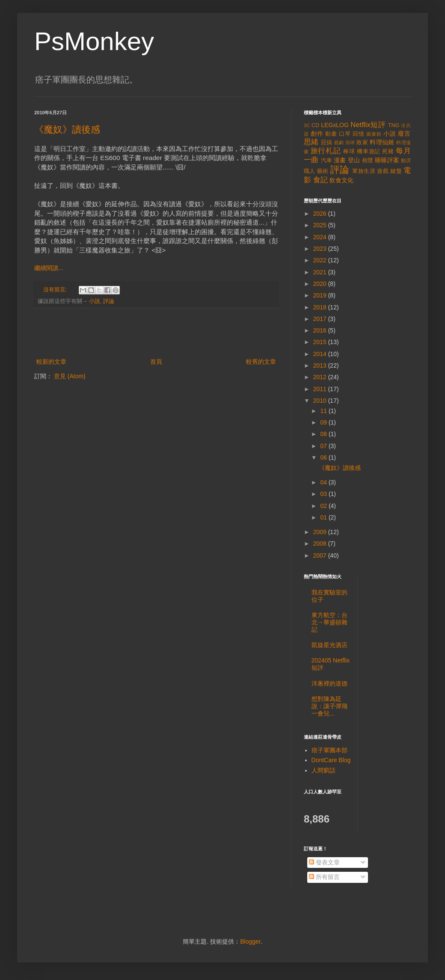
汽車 (327, 160)
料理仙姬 (382, 142)
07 (324, 446)
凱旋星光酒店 (329, 645)
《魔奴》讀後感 (67, 129)
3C (307, 125)
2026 (321, 214)
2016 (321, 330)
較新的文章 (51, 362)
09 (324, 422)
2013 (321, 365)
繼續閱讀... (49, 268)
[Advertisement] (156, 333)
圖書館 (374, 134)
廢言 (404, 134)
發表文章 (324, 862)
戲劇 (339, 143)
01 (324, 517)
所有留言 (324, 877)
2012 (321, 377)
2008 (321, 543)
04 (324, 482)
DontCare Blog (331, 760)
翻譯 (406, 160)
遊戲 (383, 171)
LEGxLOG (335, 125)
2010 (321, 401)
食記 (320, 180)
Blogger (250, 941)
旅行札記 (326, 151)
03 (324, 494)
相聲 (368, 160)
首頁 (156, 362)
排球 (350, 143)
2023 (321, 249)
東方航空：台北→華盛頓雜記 (329, 622)
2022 (321, 260)
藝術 (323, 171)
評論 (109, 301)
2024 (321, 237)
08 (324, 434)
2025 (321, 225)
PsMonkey (94, 41)
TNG (394, 125)
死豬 (388, 151)
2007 (321, 555)
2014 (321, 354)
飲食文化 (341, 180)
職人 (310, 171)
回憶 (359, 134)
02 (324, 506)
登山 (354, 160)
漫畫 (340, 160)
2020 (321, 284)
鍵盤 (396, 171)
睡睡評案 (387, 160)
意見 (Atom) (70, 376)
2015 (321, 342)
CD (315, 125)
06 (324, 457)
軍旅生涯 (364, 171)
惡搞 (327, 143)
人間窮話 (323, 770)
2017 (321, 319)
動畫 (331, 134)
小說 (95, 301)
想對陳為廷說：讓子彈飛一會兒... (329, 706)
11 (324, 411)
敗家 (362, 143)
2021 (321, 272)
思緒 (311, 142)
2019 (321, 295)
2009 (321, 532)
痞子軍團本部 (329, 750)
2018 (321, 307)
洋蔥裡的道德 (329, 683)
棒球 (349, 151)
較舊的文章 (261, 362)
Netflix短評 (368, 125)
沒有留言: (56, 290)
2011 (321, 389)
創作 (317, 134)
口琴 (345, 134)
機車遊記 (369, 151)
